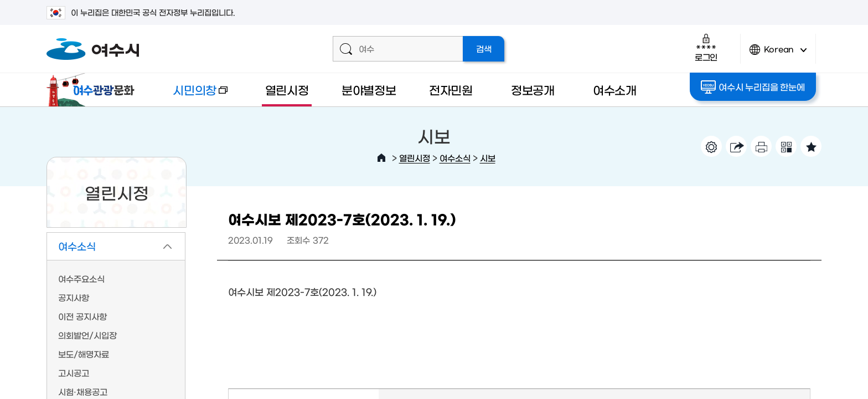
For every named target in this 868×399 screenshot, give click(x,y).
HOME (381, 158)
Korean (778, 54)
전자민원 (451, 89)
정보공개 (533, 89)
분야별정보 (369, 89)
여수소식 (455, 158)
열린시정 (287, 89)
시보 (488, 158)
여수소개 (615, 89)
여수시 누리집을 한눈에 (753, 87)
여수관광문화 (94, 90)
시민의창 (191, 95)
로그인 (706, 47)
